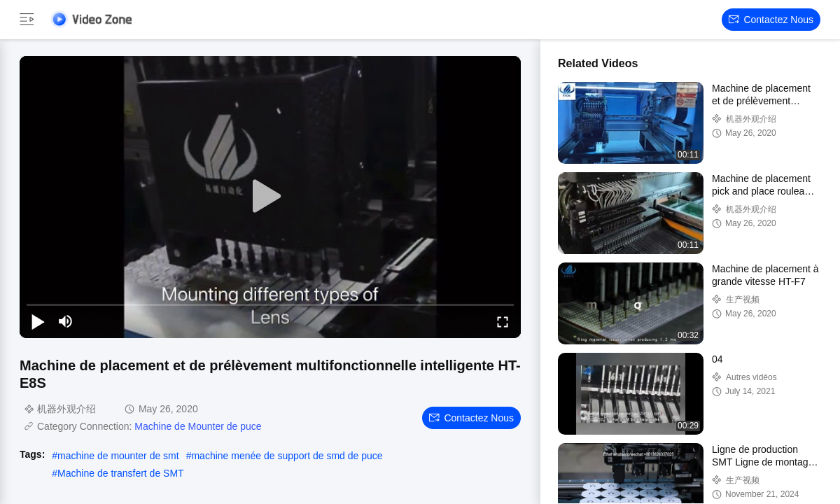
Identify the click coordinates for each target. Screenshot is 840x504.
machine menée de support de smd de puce (287, 456)
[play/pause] (38, 321)
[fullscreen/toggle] (503, 321)
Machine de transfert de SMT (121, 473)
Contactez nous (771, 20)
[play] (270, 197)
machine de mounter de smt (118, 456)
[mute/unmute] (66, 321)
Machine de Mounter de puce (198, 426)
